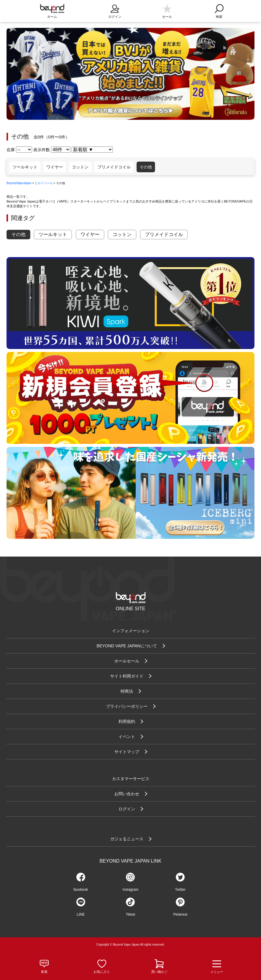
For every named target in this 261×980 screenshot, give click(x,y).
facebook (81, 890)
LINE (81, 914)
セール (167, 17)
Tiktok (131, 914)
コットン (80, 167)
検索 (219, 9)
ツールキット (25, 167)
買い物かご (159, 972)
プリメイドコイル (114, 167)
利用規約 (127, 721)
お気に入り (102, 972)
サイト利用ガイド (127, 676)
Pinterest (180, 914)
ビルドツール (44, 183)
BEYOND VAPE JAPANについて (127, 646)
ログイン (115, 9)
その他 (146, 167)
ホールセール (127, 661)
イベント (127, 737)
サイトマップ (127, 752)
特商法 (127, 691)
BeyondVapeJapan (19, 183)
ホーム (52, 17)
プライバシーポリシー (127, 706)
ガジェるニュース (127, 839)
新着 (44, 972)
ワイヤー (55, 167)
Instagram (130, 890)
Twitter (180, 890)
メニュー (217, 967)
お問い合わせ (127, 794)
